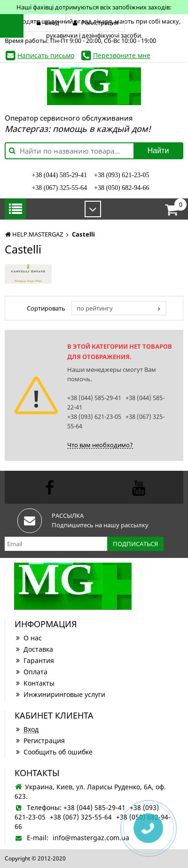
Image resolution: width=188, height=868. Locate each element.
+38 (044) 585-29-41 (59, 175)
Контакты (35, 683)
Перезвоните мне (122, 55)
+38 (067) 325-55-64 (59, 188)
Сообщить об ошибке (54, 752)
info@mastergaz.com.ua (91, 838)
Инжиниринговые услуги (60, 694)
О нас (28, 638)
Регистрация (40, 741)
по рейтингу (95, 308)
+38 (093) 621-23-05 (122, 175)
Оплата (31, 672)
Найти (158, 151)
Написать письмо (46, 55)
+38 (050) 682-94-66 (122, 188)
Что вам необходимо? (100, 445)
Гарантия (34, 660)
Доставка (34, 649)
